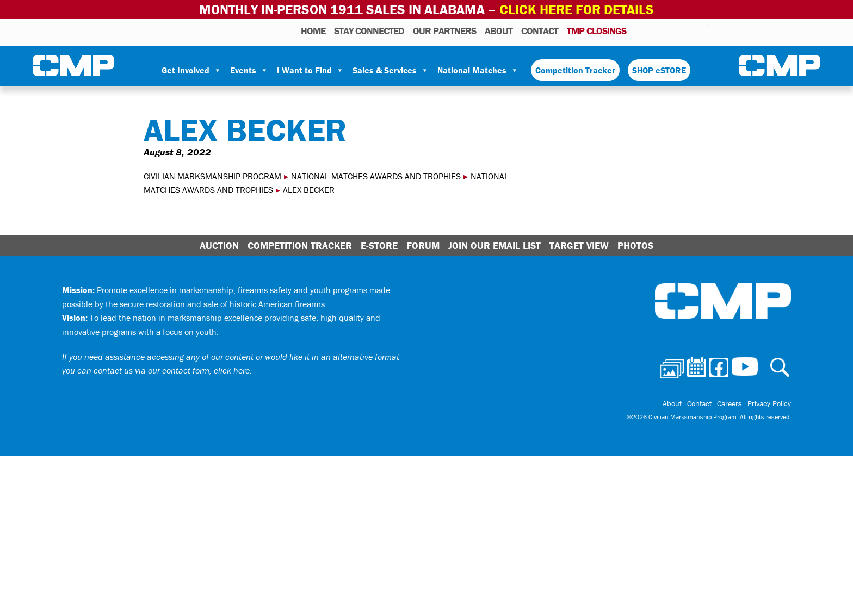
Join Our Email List (495, 245)
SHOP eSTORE (659, 70)
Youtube (701, 30)
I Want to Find (310, 70)
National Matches (478, 70)
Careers (730, 403)
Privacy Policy (769, 403)
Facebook (671, 30)
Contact (540, 31)
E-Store (379, 245)
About (499, 31)
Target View (579, 245)
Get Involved (191, 70)
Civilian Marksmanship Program (73, 66)
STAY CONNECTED (369, 31)
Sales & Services (391, 70)
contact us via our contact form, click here (172, 370)
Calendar (656, 30)
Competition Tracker (575, 70)
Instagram (685, 30)
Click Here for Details (577, 10)
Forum (423, 245)
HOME (313, 31)
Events (249, 70)
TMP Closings (597, 31)
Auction (219, 245)
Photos (639, 30)
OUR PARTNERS (444, 31)
